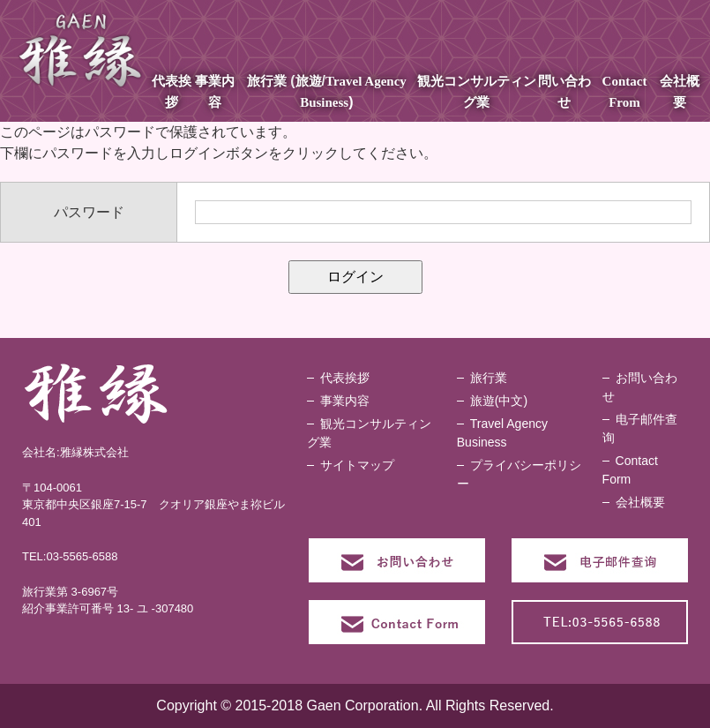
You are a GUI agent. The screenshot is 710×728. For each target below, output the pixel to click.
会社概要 (640, 502)
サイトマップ (357, 465)
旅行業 (267, 81)
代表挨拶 (345, 378)
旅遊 (309, 81)
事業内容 (345, 401)
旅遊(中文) (499, 401)
